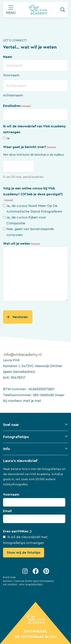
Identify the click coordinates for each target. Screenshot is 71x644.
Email (7, 511)
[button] (35, 426)
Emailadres (17, 106)
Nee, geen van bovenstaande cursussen (30, 232)
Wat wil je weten (21, 244)
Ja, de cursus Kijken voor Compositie (26, 220)
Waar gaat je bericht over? (29, 147)
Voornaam (11, 75)
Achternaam (13, 95)
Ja (8, 138)
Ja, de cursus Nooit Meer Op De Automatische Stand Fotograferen (34, 209)
